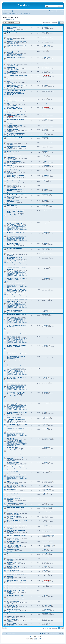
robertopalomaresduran (14, 538)
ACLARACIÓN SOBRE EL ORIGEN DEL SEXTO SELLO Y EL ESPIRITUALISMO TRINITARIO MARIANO (17, 93)
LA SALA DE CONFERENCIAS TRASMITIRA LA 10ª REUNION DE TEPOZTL (16, 419)
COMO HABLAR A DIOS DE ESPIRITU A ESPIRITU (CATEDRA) (17, 301)
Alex (10, 415)
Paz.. (9, 481)
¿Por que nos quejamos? (14, 545)
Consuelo (11, 122)
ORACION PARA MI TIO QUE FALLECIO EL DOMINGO (15, 244)
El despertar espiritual (13, 601)
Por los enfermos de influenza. (16, 485)
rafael (10, 620)
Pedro (10, 593)
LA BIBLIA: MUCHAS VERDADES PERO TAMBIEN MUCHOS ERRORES (17, 290)
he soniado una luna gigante (15, 181)
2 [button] (61, 23)
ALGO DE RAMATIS (13, 472)
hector (10, 487)
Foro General (10, 35)
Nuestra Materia (12, 142)
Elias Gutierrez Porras (14, 513)
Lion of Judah (11, 554)
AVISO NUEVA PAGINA (13, 571)
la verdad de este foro (13, 541)
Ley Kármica (11, 438)
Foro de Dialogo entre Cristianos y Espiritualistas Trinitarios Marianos (14, 55)
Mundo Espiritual (12, 490)
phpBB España (38, 638)
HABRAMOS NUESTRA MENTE (16, 508)
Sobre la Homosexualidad (14, 37)
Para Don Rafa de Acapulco (15, 311)
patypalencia (12, 167)
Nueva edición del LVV (13, 71)
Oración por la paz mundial (15, 125)
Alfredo (10, 30)
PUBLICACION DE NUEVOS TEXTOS (17, 526)
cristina (10, 53)
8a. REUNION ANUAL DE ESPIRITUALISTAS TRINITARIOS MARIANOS (16, 109)
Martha (10, 495)
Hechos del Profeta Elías (14, 610)
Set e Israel (10, 99)
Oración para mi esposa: (14, 152)
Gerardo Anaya (12, 42)
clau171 (11, 135)
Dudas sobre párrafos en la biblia (16, 134)
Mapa (9, 103)
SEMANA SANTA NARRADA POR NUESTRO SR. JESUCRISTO (16, 393)
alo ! (8, 81)
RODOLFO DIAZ (13, 607)
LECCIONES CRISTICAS (14, 336)
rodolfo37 (11, 153)
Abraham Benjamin (13, 439)
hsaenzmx (11, 246)
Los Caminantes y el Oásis (14, 512)
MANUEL (11, 380)
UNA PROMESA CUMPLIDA (15, 249)
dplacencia (11, 214)
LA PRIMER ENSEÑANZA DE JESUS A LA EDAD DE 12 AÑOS (17, 279)
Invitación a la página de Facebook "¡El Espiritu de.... (17, 147)
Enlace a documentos (13, 550)
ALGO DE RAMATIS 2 (13, 463)
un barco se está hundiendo (15, 138)
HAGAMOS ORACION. (13, 566)
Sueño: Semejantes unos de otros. (17, 41)
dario (10, 163)
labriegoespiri (12, 178)
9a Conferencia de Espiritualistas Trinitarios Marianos (16, 115)
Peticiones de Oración (12, 127)
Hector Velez (12, 625)
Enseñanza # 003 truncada (14, 562)
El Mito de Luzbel (12, 33)
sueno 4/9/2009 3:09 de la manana (16, 494)
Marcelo (11, 254)
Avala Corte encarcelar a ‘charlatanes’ (14, 201)
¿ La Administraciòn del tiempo (16, 504)
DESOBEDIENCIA (12, 206)
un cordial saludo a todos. (14, 161)
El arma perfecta (12, 586)
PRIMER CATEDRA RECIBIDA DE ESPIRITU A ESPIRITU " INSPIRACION (16, 357)
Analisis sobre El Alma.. (14, 623)
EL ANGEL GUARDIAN (13, 448)
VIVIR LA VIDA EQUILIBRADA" (16, 403)
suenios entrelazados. (13, 185)
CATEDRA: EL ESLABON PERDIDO (17, 368)
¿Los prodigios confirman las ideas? (17, 425)
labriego (11, 104)
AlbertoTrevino (12, 197)
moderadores (12, 583)
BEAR (10, 533)
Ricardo (11, 149)
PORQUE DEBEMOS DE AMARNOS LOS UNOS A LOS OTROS (17, 346)
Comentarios (10, 173)
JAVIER (11, 207)
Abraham (11, 182)
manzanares (12, 224)
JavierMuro (11, 555)
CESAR (11, 34)
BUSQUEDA (11, 253)
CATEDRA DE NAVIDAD (14, 383)
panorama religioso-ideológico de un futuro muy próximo (17, 86)
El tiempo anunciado (13, 129)
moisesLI (11, 82)
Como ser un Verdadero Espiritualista (14, 614)
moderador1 (12, 78)
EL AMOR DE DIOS (12, 605)
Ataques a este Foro (13, 619)
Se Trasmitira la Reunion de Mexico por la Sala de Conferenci (17, 195)
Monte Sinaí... (11, 67)
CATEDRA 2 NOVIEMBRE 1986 (16, 429)
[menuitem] (14, 11)
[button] (63, 23)
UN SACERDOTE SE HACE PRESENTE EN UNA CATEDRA (16, 223)
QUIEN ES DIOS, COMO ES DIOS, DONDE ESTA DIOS (16, 233)
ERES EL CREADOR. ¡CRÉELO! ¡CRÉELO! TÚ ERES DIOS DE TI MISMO (16, 211)
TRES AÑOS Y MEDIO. (13, 558)
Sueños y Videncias (11, 31)
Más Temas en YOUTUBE (14, 516)
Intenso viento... (12, 63)
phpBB (29, 637)
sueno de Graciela (12, 166)
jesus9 (10, 312)
